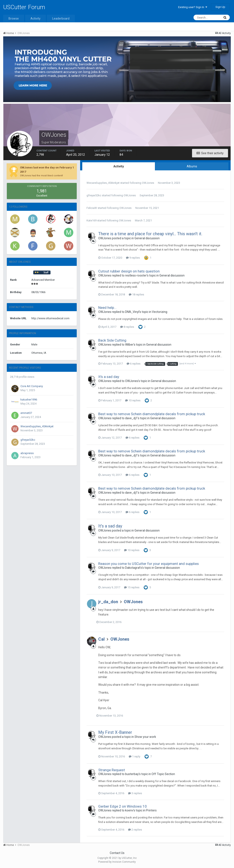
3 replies (135, 793)
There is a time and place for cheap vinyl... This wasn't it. (150, 234)
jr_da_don (108, 602)
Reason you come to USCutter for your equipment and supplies (149, 564)
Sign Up (220, 7)
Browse (14, 19)
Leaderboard (61, 19)
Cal (101, 639)
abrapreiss (27, 453)
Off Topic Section (163, 774)
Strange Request (112, 770)
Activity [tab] (119, 166)
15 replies (132, 587)
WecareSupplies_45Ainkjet (37, 426)
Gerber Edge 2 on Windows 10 (123, 806)
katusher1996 (29, 400)
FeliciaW (92, 208)
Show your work (145, 737)
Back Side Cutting (112, 340)
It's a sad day (109, 377)
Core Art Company (32, 386)
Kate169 (92, 220)
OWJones (148, 183)
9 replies (133, 258)
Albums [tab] (192, 166)
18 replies (136, 294)
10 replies (133, 400)
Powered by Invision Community (117, 862)
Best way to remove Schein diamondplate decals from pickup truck (152, 414)
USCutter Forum (24, 7)
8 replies (127, 327)
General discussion (147, 238)
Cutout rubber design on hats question (129, 271)
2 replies (135, 830)
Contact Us (117, 853)
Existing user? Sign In (193, 7)
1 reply (134, 756)
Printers (151, 810)
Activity (35, 19)
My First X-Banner (115, 732)
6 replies (134, 364)
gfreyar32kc (28, 440)
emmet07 (26, 413)
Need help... (107, 308)
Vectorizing (160, 312)
